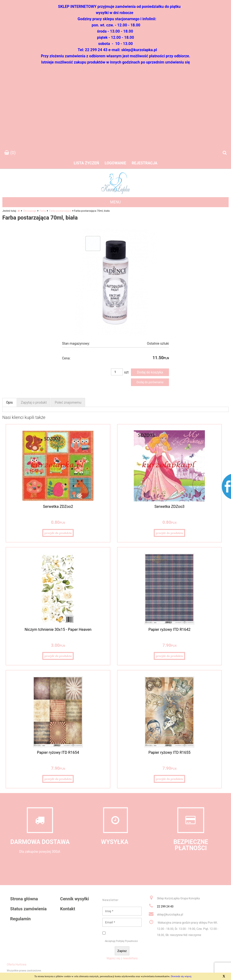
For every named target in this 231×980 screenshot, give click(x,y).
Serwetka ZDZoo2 (58, 507)
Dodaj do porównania (150, 382)
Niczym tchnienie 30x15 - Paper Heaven (58, 630)
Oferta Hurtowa (17, 965)
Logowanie (115, 163)
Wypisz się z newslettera (122, 958)
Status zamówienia (28, 909)
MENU (116, 202)
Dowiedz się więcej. (181, 976)
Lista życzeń (86, 163)
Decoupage (30, 211)
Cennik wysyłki (75, 899)
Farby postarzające (60, 211)
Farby (43, 211)
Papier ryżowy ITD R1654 (58, 752)
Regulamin (20, 919)
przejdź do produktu (58, 533)
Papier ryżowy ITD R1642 (169, 630)
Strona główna (24, 899)
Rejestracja (144, 163)
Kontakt (68, 909)
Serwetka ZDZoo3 (170, 507)
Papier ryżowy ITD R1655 (169, 752)
